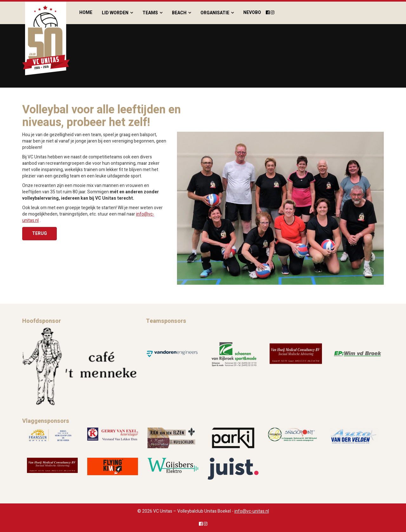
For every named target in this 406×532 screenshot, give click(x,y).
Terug (39, 233)
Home (86, 13)
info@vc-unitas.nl (252, 511)
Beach (179, 13)
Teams (150, 13)
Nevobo (252, 13)
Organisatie (215, 13)
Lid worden (115, 13)
